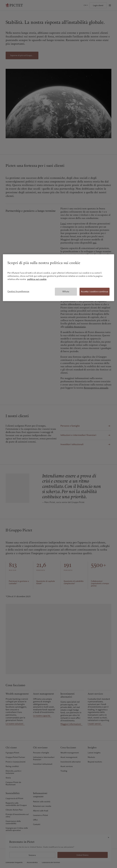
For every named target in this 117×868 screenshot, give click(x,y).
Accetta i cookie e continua (95, 292)
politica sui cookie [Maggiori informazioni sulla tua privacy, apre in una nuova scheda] (37, 279)
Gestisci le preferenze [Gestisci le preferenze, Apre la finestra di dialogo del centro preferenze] (18, 291)
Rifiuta (66, 292)
